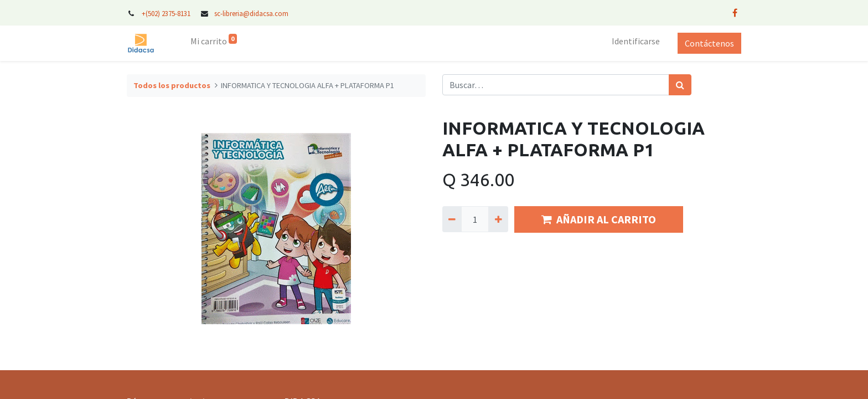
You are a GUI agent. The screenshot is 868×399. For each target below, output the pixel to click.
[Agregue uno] (498, 219)
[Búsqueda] (680, 85)
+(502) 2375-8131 (166, 13)
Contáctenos (709, 43)
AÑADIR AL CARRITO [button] (599, 219)
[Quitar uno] (452, 219)
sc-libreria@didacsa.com (251, 13)
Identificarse (636, 41)
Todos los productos (172, 85)
